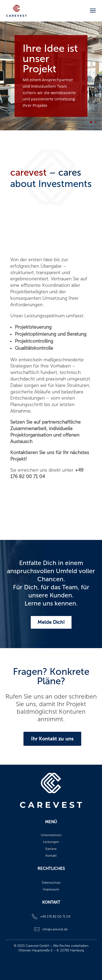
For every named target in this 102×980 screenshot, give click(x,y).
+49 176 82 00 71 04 (55, 917)
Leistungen (51, 842)
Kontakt (51, 856)
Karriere (51, 849)
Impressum (51, 889)
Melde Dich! (51, 622)
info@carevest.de (55, 929)
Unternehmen (51, 835)
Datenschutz (51, 883)
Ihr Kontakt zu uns (52, 739)
